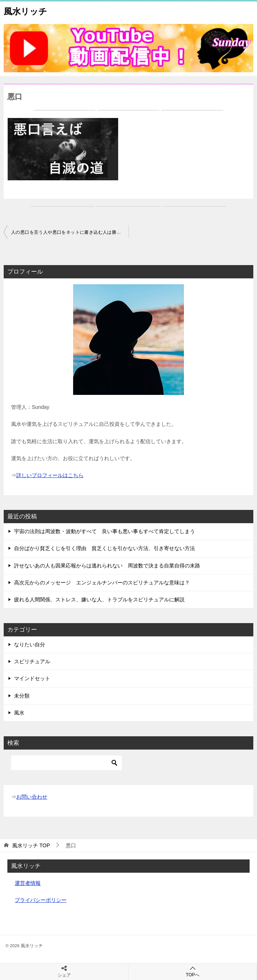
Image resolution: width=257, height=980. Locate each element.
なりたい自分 (30, 644)
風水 (19, 713)
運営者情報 (28, 883)
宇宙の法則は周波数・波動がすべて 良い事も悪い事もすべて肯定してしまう (104, 531)
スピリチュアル (32, 661)
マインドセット (32, 678)
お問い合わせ (32, 797)
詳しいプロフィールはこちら (50, 475)
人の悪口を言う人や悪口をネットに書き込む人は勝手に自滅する (70, 232)
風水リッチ (25, 11)
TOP (31, 845)
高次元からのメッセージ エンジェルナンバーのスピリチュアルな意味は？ (102, 583)
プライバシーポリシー (41, 900)
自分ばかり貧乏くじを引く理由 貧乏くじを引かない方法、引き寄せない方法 (104, 548)
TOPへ (193, 971)
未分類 (22, 696)
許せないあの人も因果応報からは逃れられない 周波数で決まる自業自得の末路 (107, 566)
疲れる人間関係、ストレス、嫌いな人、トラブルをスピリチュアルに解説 (99, 600)
